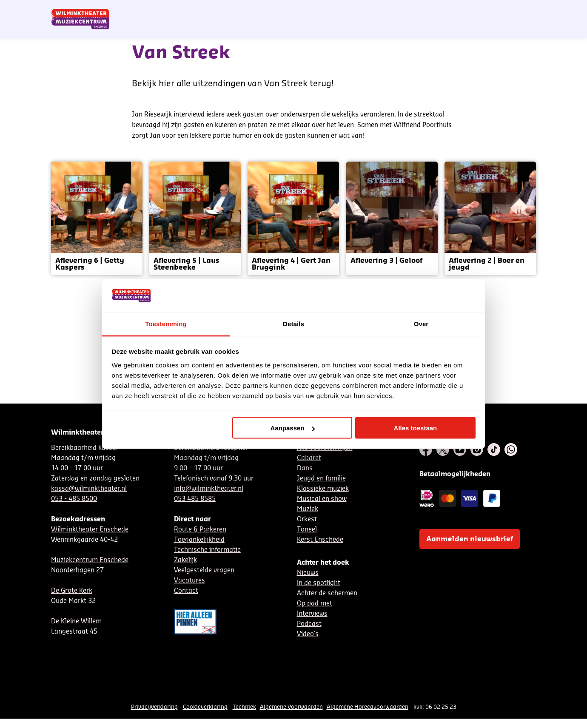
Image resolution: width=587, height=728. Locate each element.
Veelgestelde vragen (204, 570)
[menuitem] (519, 30)
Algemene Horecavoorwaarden (368, 707)
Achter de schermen (327, 593)
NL (388, 10)
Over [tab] (421, 323)
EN (417, 10)
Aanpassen (293, 428)
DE (402, 10)
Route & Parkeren (200, 530)
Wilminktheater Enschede (90, 530)
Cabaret (309, 458)
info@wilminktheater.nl (209, 489)
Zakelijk (185, 560)
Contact (438, 10)
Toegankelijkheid (199, 540)
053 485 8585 (195, 499)
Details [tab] (293, 323)
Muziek (308, 509)
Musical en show (322, 499)
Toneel (307, 530)
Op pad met (315, 604)
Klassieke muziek (323, 489)
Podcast (309, 624)
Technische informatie (207, 550)
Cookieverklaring (205, 707)
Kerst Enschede (320, 540)
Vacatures (189, 581)
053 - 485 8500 (74, 499)
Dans (305, 468)
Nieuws (308, 573)
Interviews (312, 614)
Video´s (308, 634)
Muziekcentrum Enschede (90, 560)
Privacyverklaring (154, 707)
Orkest (307, 519)
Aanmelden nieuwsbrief (470, 539)
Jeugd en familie (321, 479)
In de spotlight (319, 583)
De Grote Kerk (72, 591)
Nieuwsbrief (361, 10)
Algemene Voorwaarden (291, 707)
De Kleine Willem (76, 621)
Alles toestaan (416, 428)
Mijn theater (496, 10)
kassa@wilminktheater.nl (89, 489)
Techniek (244, 707)
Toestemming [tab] (166, 323)
